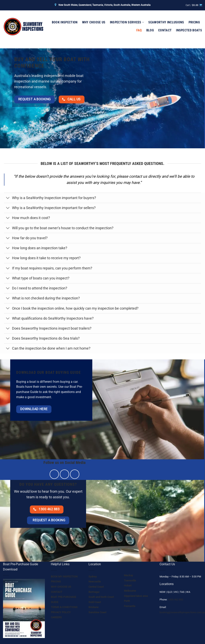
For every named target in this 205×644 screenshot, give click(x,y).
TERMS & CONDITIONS (64, 607)
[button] (194, 5)
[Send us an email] (75, 474)
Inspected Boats (189, 30)
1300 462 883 (176, 600)
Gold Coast (95, 602)
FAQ (139, 30)
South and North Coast (101, 597)
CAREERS (56, 617)
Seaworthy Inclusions (166, 22)
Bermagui (94, 592)
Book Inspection (65, 22)
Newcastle (95, 582)
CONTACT (57, 592)
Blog (150, 30)
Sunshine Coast (97, 612)
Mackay (128, 575)
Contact (165, 30)
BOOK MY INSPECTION (64, 577)
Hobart (128, 586)
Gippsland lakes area (136, 596)
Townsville (130, 581)
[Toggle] (8, 198)
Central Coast (96, 587)
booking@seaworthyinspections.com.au (182, 612)
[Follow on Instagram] (65, 474)
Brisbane (93, 607)
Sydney (93, 577)
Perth (127, 601)
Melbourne (130, 591)
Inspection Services (127, 22)
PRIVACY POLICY (61, 612)
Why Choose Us (94, 22)
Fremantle (130, 606)
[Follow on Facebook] (54, 474)
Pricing (194, 22)
